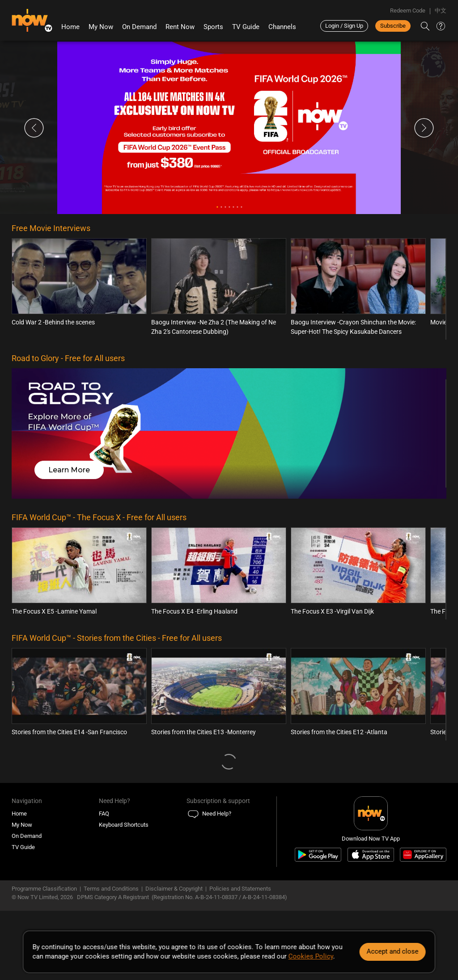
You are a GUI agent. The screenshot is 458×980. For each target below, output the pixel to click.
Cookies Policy (311, 956)
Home (70, 27)
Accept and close (392, 951)
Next (424, 128)
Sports (213, 27)
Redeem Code (408, 11)
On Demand (139, 27)
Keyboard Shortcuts (124, 825)
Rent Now (180, 27)
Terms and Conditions (111, 889)
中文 (441, 11)
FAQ (104, 814)
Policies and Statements (240, 889)
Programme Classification (44, 889)
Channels (282, 27)
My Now (101, 27)
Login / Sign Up (344, 26)
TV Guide (246, 27)
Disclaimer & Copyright (174, 889)
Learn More (69, 470)
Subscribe (393, 26)
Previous (34, 128)
